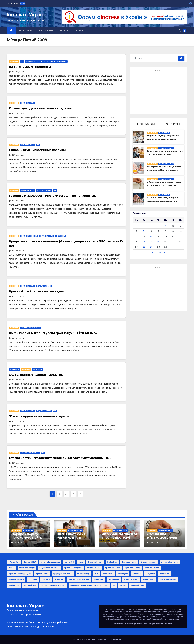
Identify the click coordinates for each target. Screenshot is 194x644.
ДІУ (22, 453)
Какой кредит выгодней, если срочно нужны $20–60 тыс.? (53, 333)
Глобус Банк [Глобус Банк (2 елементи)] (112, 562)
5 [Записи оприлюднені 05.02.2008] (144, 231)
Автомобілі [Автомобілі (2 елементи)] (69, 562)
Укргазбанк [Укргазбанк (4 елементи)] (59, 579)
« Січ (155, 253)
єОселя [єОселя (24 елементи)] (123, 585)
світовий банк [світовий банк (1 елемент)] (30, 585)
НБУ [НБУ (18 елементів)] (96, 574)
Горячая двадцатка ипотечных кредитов (40, 108)
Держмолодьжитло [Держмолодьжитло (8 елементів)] (149, 562)
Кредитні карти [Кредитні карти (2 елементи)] (42, 574)
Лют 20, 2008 (18, 463)
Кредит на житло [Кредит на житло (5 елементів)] (152, 568)
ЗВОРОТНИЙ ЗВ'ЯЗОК (163, 624)
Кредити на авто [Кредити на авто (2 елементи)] (94, 568)
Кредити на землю (44, 190)
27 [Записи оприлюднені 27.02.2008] (151, 247)
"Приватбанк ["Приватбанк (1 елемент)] (14, 562)
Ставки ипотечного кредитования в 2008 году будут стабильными (60, 458)
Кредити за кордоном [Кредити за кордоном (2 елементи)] (73, 568)
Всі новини (26, 31)
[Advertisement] (159, 92)
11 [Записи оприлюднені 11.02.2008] (136, 236)
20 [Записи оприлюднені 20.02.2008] (151, 242)
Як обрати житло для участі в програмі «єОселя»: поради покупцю (119, 539)
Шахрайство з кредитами (57, 61)
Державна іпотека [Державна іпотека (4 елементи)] (129, 562)
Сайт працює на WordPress (84, 639)
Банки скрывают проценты (30, 67)
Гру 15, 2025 (110, 543)
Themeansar (116, 639)
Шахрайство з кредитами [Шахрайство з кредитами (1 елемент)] (79, 579)
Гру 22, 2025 (65, 543)
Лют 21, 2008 (18, 251)
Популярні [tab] (173, 124)
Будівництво (15, 369)
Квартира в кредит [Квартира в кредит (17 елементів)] (27, 568)
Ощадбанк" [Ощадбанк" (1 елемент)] (150, 574)
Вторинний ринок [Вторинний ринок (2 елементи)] (95, 562)
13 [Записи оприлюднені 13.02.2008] (151, 236)
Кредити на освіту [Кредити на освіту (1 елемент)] (133, 568)
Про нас (64, 31)
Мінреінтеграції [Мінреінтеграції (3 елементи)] (83, 574)
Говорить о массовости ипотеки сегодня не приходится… (53, 196)
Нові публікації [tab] (147, 124)
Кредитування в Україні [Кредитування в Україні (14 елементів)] (63, 574)
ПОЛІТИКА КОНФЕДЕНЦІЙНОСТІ (128, 624)
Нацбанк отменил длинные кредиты (37, 150)
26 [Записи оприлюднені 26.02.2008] (144, 247)
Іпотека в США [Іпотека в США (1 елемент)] (30, 562)
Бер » (162, 253)
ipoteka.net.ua (158, 619)
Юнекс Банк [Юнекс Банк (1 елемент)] (99, 579)
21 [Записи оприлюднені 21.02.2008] (158, 242)
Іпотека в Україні (26, 15)
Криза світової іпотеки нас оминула (36, 291)
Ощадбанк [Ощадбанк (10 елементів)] (137, 574)
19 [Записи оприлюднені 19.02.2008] (144, 242)
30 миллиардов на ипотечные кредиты (39, 416)
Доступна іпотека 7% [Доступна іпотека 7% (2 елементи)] (170, 562)
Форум (79, 31)
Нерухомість (61, 236)
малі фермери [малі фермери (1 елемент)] (149, 579)
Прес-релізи (46, 31)
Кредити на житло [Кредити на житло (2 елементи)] (113, 568)
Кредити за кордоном (29, 236)
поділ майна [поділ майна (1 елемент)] (14, 585)
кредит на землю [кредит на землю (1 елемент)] (131, 579)
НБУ (22, 61)
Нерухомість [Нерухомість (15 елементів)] (108, 574)
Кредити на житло (28, 103)
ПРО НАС (148, 624)
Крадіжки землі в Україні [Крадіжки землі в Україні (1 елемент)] (49, 568)
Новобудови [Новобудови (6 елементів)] (123, 574)
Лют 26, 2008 (18, 113)
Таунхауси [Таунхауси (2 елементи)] (46, 579)
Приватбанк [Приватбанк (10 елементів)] (164, 574)
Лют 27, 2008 (18, 72)
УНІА (55, 190)
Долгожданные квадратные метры (36, 375)
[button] (180, 31)
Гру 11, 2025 (155, 543)
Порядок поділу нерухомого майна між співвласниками (28, 537)
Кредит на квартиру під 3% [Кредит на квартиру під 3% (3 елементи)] (20, 574)
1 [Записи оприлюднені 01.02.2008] (166, 226)
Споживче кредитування (35, 61)
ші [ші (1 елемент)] (114, 585)
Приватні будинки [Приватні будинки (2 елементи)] (16, 579)
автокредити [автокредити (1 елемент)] (114, 579)
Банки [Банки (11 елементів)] (81, 562)
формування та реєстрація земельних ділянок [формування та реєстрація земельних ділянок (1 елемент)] (89, 585)
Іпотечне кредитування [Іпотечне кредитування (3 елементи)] (50, 562)
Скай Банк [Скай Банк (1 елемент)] (33, 579)
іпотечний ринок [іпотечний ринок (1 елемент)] (138, 585)
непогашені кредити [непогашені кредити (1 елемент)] (168, 579)
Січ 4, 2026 (19, 543)
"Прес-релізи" (176, 609)
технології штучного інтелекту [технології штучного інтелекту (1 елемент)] (53, 585)
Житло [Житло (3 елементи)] (12, 568)
